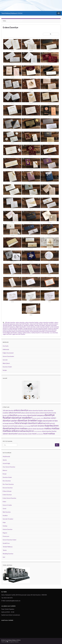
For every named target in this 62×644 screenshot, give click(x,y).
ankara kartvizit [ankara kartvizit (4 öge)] (15, 413)
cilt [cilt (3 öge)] (8, 415)
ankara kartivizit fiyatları (22, 324)
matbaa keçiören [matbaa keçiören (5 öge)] (26, 431)
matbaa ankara (27, 333)
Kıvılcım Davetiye (8, 529)
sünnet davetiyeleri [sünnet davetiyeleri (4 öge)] (10, 434)
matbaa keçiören (36, 333)
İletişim (5, 370)
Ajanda (5, 460)
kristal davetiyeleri (51, 331)
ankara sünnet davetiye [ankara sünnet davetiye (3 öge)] (28, 413)
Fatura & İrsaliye (7, 505)
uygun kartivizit (7, 334)
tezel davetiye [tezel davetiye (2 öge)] (40, 434)
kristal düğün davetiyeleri (10, 333)
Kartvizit (5, 360)
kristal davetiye (52, 330)
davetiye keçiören (18, 325)
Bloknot (5, 470)
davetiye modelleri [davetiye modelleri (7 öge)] (22, 418)
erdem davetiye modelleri (16, 328)
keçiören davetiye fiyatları (10, 330)
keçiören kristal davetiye (25, 330)
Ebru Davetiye (7, 481)
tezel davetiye (45, 333)
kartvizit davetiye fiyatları (40, 328)
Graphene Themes (14, 642)
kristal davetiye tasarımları (37, 331)
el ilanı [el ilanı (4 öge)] (55, 421)
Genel (4, 509)
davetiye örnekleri (40, 325)
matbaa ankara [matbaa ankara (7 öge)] (11, 431)
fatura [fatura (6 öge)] (18, 423)
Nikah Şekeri (6, 363)
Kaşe (4, 522)
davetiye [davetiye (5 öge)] (13, 415)
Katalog (5, 526)
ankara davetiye (20, 322)
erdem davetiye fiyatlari (43, 327)
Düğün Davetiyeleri (8, 353)
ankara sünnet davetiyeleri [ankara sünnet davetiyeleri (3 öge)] (43, 413)
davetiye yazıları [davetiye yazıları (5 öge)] (10, 421)
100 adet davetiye (10, 322)
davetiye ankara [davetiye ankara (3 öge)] (22, 415)
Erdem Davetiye (11, 27)
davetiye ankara (54, 324)
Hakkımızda (6, 349)
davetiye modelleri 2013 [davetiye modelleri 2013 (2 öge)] (38, 418)
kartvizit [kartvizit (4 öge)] (46, 423)
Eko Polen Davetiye (8, 484)
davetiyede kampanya (9, 327)
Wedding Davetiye (8, 554)
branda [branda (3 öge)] (54, 413)
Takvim (5, 550)
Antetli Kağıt (6, 463)
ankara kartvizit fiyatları (36, 324)
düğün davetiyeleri (21, 327)
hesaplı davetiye (28, 328)
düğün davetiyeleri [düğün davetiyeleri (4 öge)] (45, 421)
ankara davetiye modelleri (47, 322)
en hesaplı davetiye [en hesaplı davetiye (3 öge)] (8, 423)
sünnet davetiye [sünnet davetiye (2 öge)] (38, 431)
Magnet (5, 533)
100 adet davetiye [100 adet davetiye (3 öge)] (8, 410)
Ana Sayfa (6, 346)
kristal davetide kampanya (40, 330)
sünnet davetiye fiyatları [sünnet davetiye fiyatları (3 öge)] (49, 431)
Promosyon (6, 536)
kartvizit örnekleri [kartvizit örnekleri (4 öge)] (38, 426)
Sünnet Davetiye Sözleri (9, 540)
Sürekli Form (6, 543)
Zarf (4, 557)
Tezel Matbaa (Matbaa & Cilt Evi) (12, 13)
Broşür (5, 474)
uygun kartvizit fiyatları (19, 334)
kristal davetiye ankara (9, 331)
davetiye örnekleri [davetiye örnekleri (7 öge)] (28, 420)
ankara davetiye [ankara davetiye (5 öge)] (21, 410)
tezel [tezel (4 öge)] (34, 434)
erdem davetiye (31, 327)
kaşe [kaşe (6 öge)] (47, 426)
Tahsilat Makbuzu (8, 547)
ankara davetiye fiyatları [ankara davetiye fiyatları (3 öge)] (36, 410)
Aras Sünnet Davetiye (9, 467)
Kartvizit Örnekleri (8, 519)
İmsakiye (5, 515)
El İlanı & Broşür (7, 491)
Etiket (4, 502)
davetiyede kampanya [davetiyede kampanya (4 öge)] (36, 415)
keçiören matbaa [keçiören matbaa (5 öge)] (19, 428)
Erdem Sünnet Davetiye (9, 498)
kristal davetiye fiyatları (23, 331)
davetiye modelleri (29, 325)
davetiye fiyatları (8, 325)
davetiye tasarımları (51, 325)
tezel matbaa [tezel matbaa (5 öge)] (49, 434)
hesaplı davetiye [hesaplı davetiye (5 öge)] (29, 423)
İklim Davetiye (7, 512)
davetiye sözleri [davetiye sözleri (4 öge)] (50, 418)
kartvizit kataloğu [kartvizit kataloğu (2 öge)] (27, 426)
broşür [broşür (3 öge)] (5, 415)
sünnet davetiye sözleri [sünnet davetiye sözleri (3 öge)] (25, 434)
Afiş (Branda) (6, 456)
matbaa (20, 333)
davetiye (46, 324)
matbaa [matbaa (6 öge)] (55, 428)
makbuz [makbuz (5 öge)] (48, 428)
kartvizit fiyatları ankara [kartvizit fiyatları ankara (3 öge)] (15, 426)
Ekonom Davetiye (8, 488)
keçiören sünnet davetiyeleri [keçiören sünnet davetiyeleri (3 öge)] (35, 429)
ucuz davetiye (54, 333)
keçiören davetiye (53, 328)
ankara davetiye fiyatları (32, 322)
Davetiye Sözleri (7, 367)
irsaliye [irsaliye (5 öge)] (39, 423)
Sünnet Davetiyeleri (8, 356)
